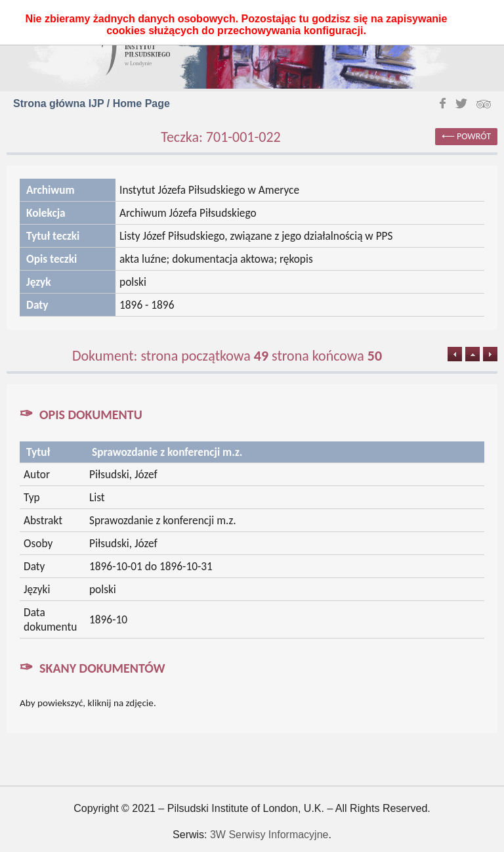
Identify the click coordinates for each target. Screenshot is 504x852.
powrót (474, 136)
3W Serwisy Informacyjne (269, 835)
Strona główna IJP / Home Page (92, 103)
